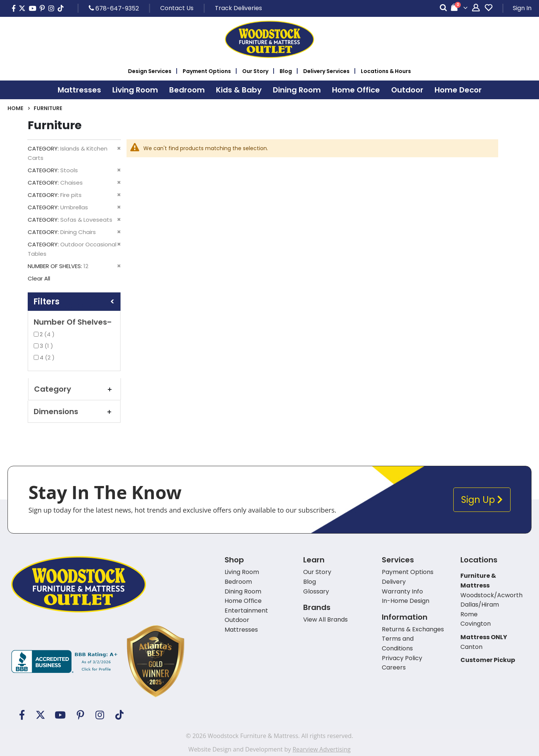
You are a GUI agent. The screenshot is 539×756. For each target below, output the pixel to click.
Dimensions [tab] (74, 412)
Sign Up (482, 500)
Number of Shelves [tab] (74, 322)
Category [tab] (74, 389)
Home (15, 108)
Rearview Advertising (321, 749)
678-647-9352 (114, 8)
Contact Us (177, 8)
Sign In (522, 8)
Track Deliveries (238, 8)
